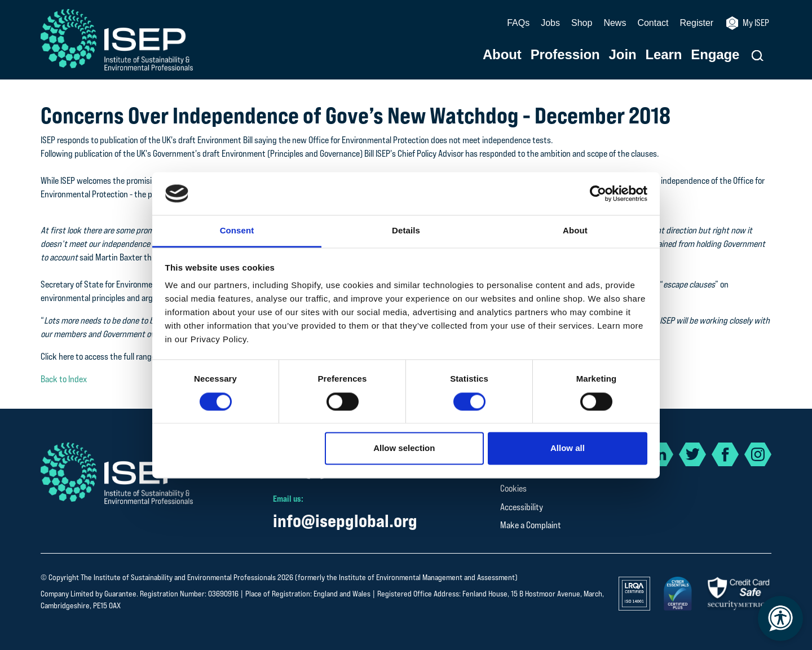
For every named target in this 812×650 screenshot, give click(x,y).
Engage (715, 55)
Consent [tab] (237, 231)
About (502, 55)
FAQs (518, 23)
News (615, 23)
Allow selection (404, 448)
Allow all (568, 448)
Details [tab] (406, 231)
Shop (582, 23)
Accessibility (522, 507)
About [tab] (575, 231)
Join (623, 55)
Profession (565, 55)
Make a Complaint (531, 525)
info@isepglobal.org (345, 521)
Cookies (513, 488)
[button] (758, 56)
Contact (653, 23)
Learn (664, 55)
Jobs (550, 23)
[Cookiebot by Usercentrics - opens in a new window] (598, 193)
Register (697, 23)
